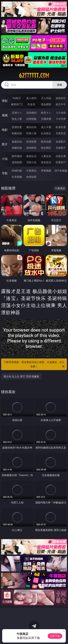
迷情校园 (17, 162)
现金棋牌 (46, 104)
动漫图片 (61, 142)
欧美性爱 (61, 127)
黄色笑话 (46, 162)
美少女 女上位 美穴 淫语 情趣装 (21, 376)
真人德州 (31, 98)
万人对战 (46, 98)
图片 (5, 144)
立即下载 (55, 636)
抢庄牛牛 (61, 104)
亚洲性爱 (17, 127)
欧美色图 (46, 142)
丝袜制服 (31, 119)
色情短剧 (31, 177)
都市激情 (17, 156)
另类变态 (61, 133)
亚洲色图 (31, 142)
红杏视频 (17, 177)
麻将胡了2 (17, 104)
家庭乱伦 (31, 156)
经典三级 (31, 133)
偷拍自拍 (31, 127)
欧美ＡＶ (46, 113)
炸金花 (31, 104)
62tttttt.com (34, 76)
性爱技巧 (61, 162)
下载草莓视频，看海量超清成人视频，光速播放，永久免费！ (34, 364)
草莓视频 (46, 171)
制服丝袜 (17, 133)
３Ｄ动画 (61, 113)
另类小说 (31, 162)
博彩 (5, 101)
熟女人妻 (17, 119)
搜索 (60, 85)
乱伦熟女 (46, 133)
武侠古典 (61, 156)
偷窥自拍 (17, 142)
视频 (5, 115)
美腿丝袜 (17, 148)
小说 (5, 159)
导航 (5, 173)
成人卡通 (46, 127)
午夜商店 (31, 171)
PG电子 (17, 98)
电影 (5, 130)
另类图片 (61, 148)
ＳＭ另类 (61, 119)
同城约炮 (17, 171)
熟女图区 (46, 148)
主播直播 (46, 119)
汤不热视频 (61, 171)
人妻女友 (46, 156)
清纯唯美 (31, 148)
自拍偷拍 (31, 113)
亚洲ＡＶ (17, 113)
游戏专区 (61, 98)
